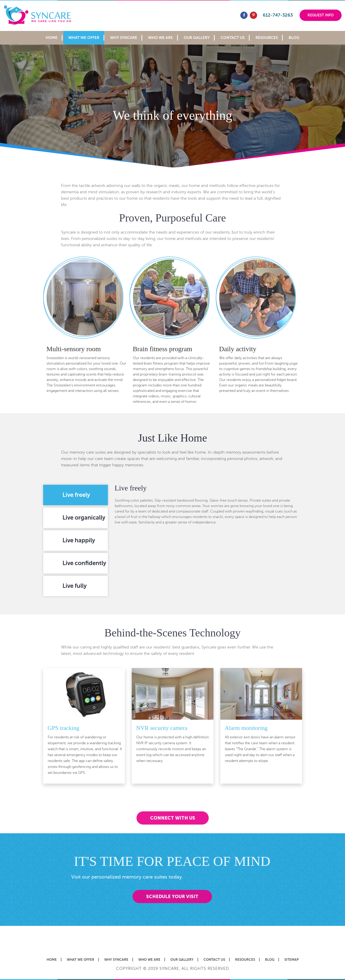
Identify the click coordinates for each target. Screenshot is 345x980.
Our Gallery (197, 38)
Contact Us (233, 38)
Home (52, 38)
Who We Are (160, 38)
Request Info (321, 15)
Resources (267, 38)
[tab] (76, 495)
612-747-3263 (278, 15)
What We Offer (84, 38)
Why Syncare (124, 38)
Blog (294, 38)
